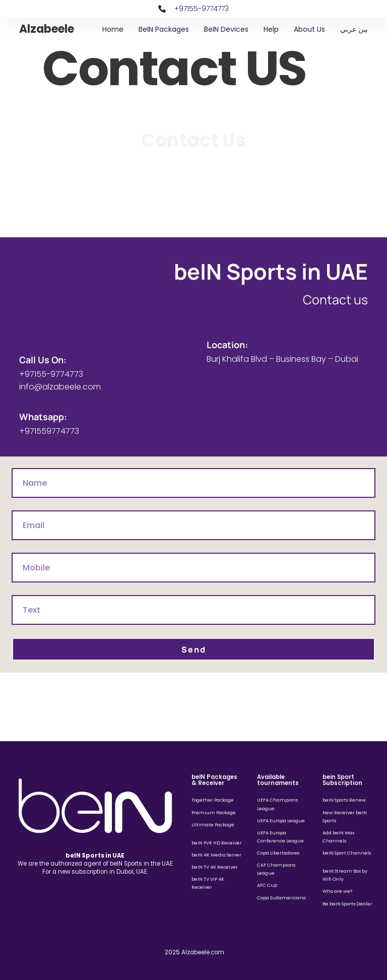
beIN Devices (226, 29)
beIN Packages (164, 29)
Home (113, 29)
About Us (309, 29)
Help (271, 29)
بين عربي (354, 29)
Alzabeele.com (203, 952)
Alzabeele (47, 29)
